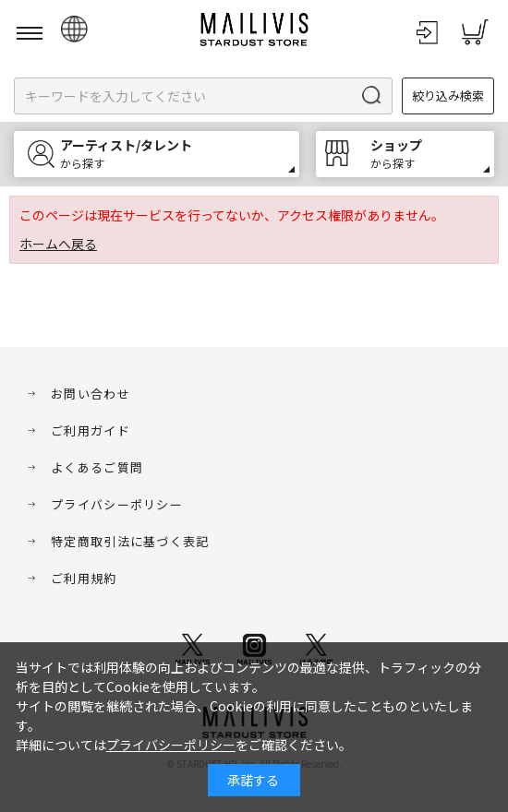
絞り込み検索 (448, 96)
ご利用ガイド (91, 430)
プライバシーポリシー (117, 504)
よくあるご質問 (97, 467)
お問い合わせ (91, 394)
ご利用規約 (84, 578)
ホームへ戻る (58, 244)
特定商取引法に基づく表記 (130, 541)
